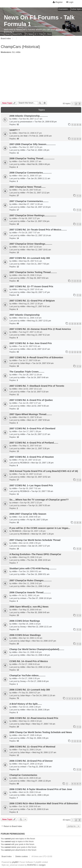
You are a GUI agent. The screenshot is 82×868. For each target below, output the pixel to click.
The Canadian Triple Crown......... (27, 372)
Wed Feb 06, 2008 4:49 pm (39, 164)
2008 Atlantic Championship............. (29, 116)
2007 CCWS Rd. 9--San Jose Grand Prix (31, 343)
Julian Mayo (25, 363)
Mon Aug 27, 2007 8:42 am (38, 306)
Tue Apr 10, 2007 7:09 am (42, 491)
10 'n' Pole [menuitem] (39, 34)
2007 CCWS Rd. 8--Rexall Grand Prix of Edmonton (36, 357)
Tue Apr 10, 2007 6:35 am (39, 505)
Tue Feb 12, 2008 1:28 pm (38, 150)
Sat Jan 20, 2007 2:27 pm (39, 546)
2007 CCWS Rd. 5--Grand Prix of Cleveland (32, 428)
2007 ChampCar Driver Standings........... (31, 244)
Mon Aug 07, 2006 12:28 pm (39, 781)
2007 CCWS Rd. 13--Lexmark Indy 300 (30, 258)
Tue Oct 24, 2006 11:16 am (44, 696)
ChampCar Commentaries (23, 775)
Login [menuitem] (70, 2)
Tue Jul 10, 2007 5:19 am (38, 392)
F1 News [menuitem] (29, 34)
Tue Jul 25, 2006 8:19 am (38, 809)
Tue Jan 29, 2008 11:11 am (39, 178)
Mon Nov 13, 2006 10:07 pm (44, 641)
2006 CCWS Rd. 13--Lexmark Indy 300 (30, 690)
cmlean (15, 503)
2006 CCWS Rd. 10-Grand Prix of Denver (31, 761)
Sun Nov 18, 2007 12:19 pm (39, 207)
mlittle (18, 52)
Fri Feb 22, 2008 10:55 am (41, 136)
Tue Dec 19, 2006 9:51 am (38, 574)
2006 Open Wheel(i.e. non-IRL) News (29, 607)
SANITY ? (15, 130)
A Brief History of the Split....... (26, 704)
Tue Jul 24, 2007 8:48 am (38, 378)
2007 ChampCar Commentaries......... (29, 201)
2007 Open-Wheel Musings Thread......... (31, 414)
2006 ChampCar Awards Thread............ (30, 592)
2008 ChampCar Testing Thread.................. (32, 158)
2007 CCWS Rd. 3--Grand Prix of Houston (32, 457)
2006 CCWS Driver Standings (25, 635)
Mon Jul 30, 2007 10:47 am (39, 349)
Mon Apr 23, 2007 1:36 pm (42, 463)
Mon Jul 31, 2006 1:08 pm (38, 795)
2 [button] (76, 104)
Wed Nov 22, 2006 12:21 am (40, 627)
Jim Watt (24, 136)
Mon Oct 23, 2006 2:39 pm (38, 710)
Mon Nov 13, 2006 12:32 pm (39, 667)
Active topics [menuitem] (76, 9)
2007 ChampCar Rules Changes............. (31, 580)
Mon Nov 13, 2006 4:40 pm (39, 655)
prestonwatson (26, 122)
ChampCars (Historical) (20, 47)
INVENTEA (32, 865)
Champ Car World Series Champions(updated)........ (37, 649)
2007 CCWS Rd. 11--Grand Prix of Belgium (32, 301)
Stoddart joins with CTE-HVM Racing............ (33, 568)
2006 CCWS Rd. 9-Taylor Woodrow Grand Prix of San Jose (41, 789)
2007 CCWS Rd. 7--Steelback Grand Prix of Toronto (37, 386)
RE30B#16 (25, 463)
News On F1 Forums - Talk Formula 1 (39, 21)
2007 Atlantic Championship (25, 315)
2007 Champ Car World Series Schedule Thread (35, 540)
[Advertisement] (41, 77)
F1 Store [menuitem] (48, 34)
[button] (80, 104)
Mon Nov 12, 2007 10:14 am (39, 235)
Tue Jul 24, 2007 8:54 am (43, 363)
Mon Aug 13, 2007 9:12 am (38, 335)
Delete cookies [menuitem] (22, 856)
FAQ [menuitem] (2, 34)
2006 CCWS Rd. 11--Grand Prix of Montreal (32, 747)
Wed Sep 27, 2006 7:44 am (44, 724)
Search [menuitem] (8, 34)
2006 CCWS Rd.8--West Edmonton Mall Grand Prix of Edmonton (44, 803)
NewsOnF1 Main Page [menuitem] (19, 34)
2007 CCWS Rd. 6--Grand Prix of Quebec (31, 400)
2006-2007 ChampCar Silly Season (28, 514)
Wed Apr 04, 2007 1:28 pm (42, 534)
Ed (13, 52)
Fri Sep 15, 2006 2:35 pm (38, 738)
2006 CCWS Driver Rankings (25, 621)
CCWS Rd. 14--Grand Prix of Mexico (29, 661)
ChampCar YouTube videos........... (27, 675)
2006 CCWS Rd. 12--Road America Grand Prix (34, 718)
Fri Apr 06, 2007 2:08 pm (38, 520)
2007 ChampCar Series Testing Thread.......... (33, 272)
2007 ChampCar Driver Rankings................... (33, 215)
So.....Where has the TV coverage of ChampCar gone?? (39, 500)
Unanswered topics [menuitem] (64, 9)
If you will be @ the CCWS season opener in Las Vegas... (40, 528)
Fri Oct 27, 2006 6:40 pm (38, 681)
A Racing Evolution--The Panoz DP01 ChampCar (35, 554)
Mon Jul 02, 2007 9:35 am (38, 406)
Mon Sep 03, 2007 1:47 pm (39, 292)
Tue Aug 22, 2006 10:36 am (40, 767)
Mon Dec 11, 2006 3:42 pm (39, 586)
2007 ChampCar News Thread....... (27, 187)
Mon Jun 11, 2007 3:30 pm (38, 449)
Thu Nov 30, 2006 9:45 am (38, 612)
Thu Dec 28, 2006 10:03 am (39, 560)
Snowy (23, 627)
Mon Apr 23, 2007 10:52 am (39, 477)
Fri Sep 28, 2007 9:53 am (38, 278)
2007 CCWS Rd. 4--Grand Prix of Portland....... (34, 443)
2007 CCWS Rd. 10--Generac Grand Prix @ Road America (40, 329)
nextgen (42, 865)
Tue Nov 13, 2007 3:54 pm (38, 221)
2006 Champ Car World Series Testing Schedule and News (41, 732)
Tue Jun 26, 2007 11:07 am (39, 434)
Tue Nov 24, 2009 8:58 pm (46, 122)
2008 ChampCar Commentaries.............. (31, 173)
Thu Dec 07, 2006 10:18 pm (40, 598)
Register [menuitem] (58, 2)
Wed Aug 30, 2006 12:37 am (44, 752)
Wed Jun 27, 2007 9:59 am (38, 420)
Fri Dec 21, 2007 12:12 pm (38, 193)
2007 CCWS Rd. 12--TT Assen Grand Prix (31, 286)
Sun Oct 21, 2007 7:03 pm (38, 264)
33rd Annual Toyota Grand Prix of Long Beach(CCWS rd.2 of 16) (44, 471)
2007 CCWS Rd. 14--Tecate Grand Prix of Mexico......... (38, 230)
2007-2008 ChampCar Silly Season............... (33, 144)
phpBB (15, 862)
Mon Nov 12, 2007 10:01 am (39, 250)
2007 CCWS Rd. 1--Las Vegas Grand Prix (31, 485)
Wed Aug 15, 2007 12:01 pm (39, 321)
